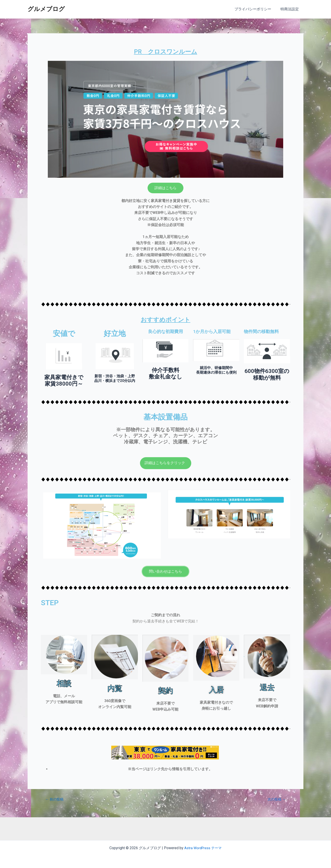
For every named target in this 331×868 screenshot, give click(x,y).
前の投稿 (55, 799)
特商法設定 (291, 9)
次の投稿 (276, 799)
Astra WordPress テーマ (203, 848)
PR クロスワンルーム (166, 51)
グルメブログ (46, 9)
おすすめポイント (165, 319)
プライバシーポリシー (256, 9)
